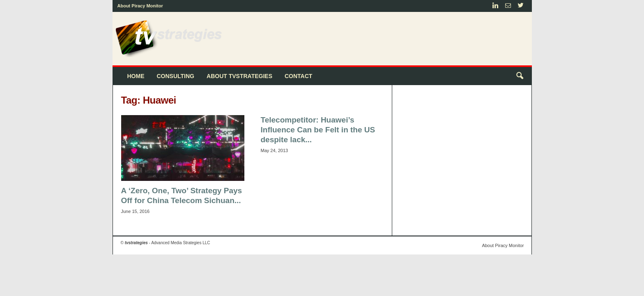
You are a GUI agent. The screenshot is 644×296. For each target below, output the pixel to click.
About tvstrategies (239, 76)
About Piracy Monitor (140, 6)
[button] (520, 76)
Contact (298, 76)
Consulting (176, 76)
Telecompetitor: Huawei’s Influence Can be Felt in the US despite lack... (318, 130)
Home (136, 76)
